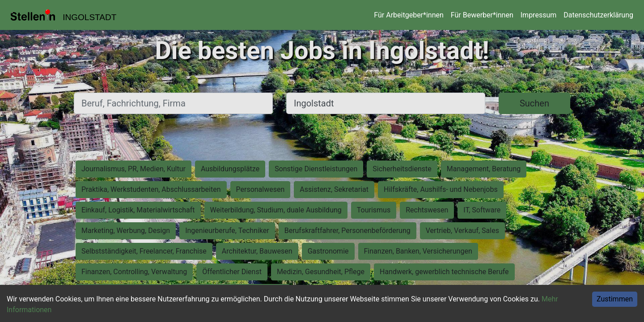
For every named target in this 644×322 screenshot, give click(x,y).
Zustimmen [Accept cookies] (615, 299)
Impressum (539, 15)
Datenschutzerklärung (598, 15)
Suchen (534, 103)
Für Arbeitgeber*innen (409, 15)
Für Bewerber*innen (482, 15)
